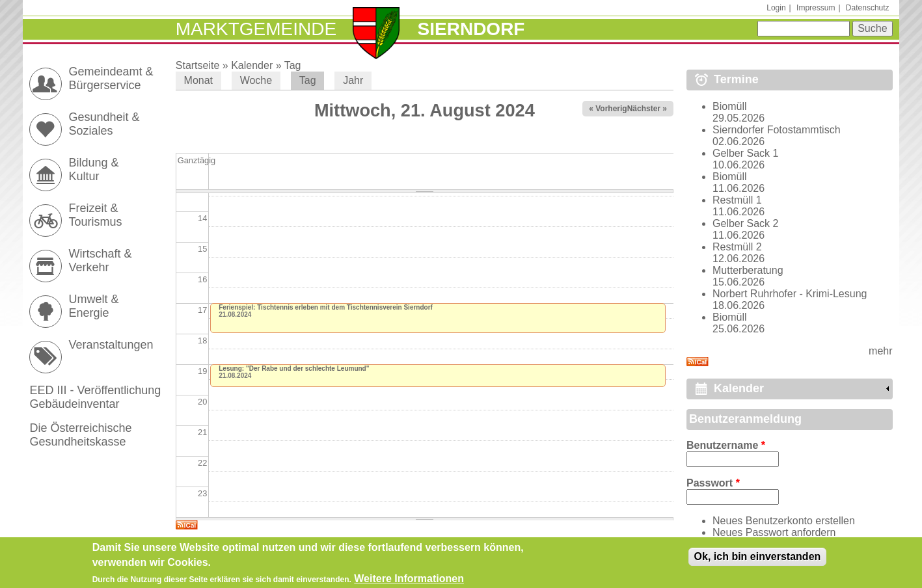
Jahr (353, 80)
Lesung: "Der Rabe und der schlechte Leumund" (294, 368)
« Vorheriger (612, 109)
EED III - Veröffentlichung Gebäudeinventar (95, 397)
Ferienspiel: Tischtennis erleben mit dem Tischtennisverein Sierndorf (326, 307)
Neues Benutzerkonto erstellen (784, 521)
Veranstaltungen (111, 345)
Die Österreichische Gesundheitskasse (80, 435)
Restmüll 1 (737, 200)
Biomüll (729, 106)
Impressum (816, 8)
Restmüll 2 (737, 247)
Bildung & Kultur (93, 169)
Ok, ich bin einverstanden (758, 560)
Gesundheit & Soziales (104, 124)
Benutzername (726, 445)
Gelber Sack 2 (745, 223)
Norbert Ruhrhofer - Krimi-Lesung (790, 294)
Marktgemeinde (256, 29)
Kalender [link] (739, 388)
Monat (198, 80)
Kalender (252, 65)
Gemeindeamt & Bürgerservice (111, 78)
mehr (880, 351)
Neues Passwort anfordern (774, 532)
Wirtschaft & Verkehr (100, 261)
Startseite (198, 65)
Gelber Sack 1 (745, 153)
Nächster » (647, 109)
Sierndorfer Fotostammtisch (777, 130)
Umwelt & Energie (93, 306)
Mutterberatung (748, 270)
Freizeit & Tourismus (95, 215)
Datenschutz (868, 8)
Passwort (713, 483)
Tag (293, 65)
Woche (256, 80)
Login (776, 8)
